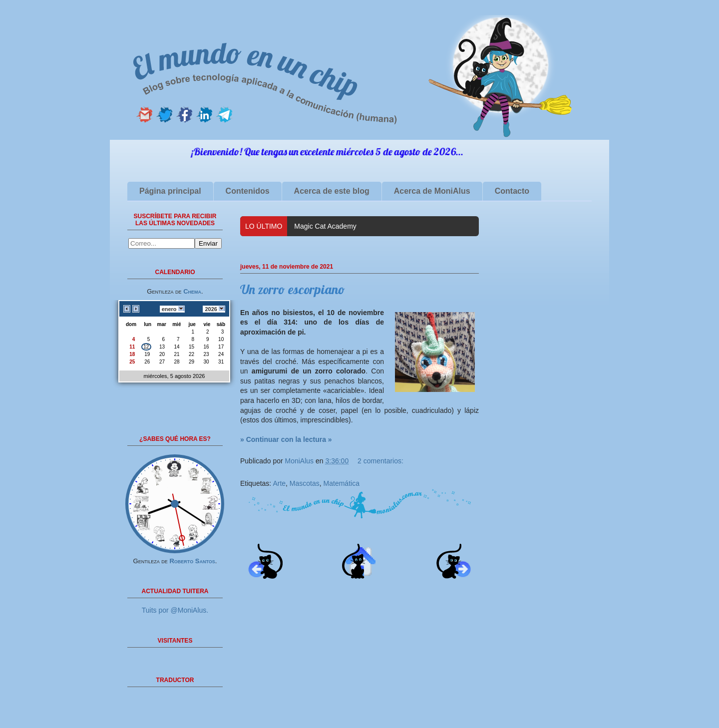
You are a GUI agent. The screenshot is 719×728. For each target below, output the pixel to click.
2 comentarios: (380, 461)
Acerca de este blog (332, 191)
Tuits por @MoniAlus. (175, 610)
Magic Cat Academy (325, 226)
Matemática (342, 483)
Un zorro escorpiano (293, 289)
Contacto (512, 191)
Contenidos (248, 191)
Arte (279, 483)
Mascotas (305, 483)
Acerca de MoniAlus (432, 191)
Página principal (170, 191)
